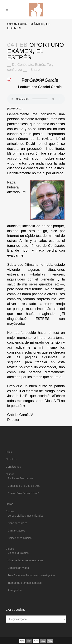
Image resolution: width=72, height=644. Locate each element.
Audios (10, 511)
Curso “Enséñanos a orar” (23, 493)
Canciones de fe (17, 523)
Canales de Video (18, 568)
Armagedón (15, 590)
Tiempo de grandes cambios (25, 583)
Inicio (9, 452)
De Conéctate (23, 65)
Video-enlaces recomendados (25, 560)
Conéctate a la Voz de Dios (24, 486)
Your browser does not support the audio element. (36, 99)
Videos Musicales (18, 553)
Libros (9, 504)
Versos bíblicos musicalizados (26, 516)
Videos (10, 549)
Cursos (10, 474)
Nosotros (11, 459)
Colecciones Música (20, 538)
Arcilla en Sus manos (20, 478)
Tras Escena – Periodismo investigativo (31, 575)
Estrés (40, 65)
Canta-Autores (16, 531)
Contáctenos (13, 467)
